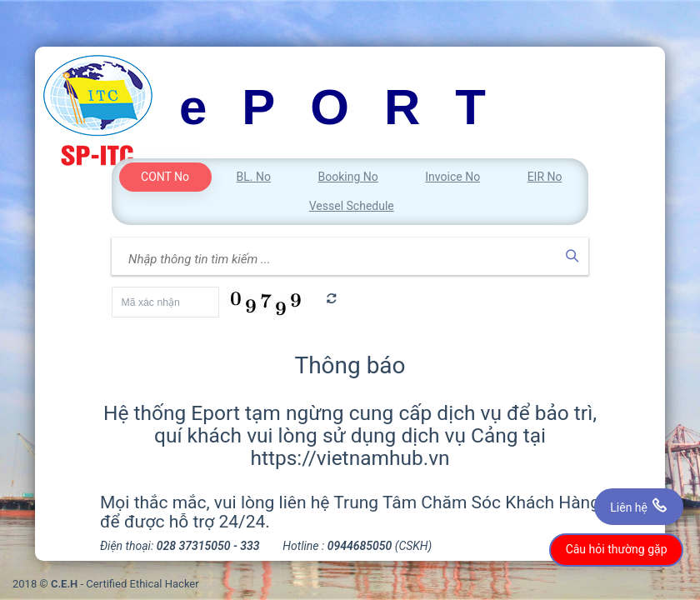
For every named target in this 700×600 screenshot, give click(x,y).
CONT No (165, 177)
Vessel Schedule (352, 206)
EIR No (545, 177)
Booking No (348, 177)
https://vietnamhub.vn (350, 458)
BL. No (254, 177)
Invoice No (452, 177)
